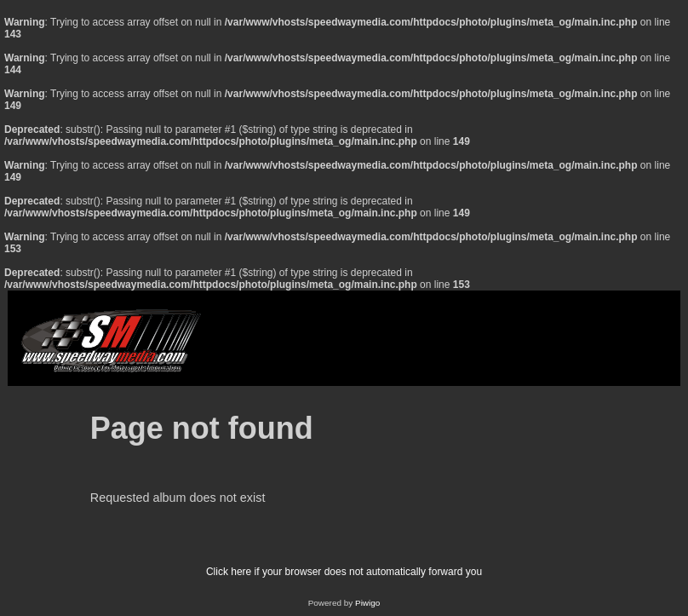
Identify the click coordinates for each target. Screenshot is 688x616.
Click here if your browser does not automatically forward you (344, 572)
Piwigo (367, 603)
